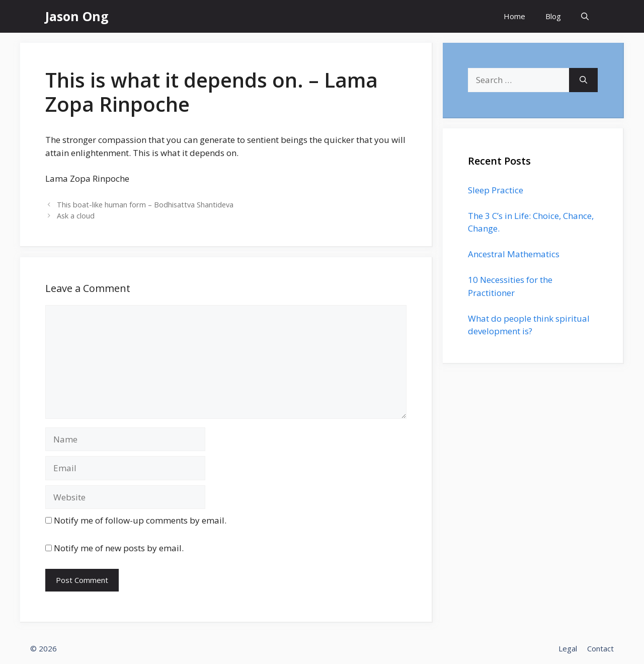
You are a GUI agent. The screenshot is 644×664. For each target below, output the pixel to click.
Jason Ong (77, 16)
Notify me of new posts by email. (119, 548)
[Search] (583, 80)
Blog (553, 16)
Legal (568, 648)
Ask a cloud (76, 216)
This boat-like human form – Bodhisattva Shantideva (145, 205)
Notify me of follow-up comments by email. (140, 520)
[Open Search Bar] (585, 16)
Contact (600, 648)
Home (514, 16)
